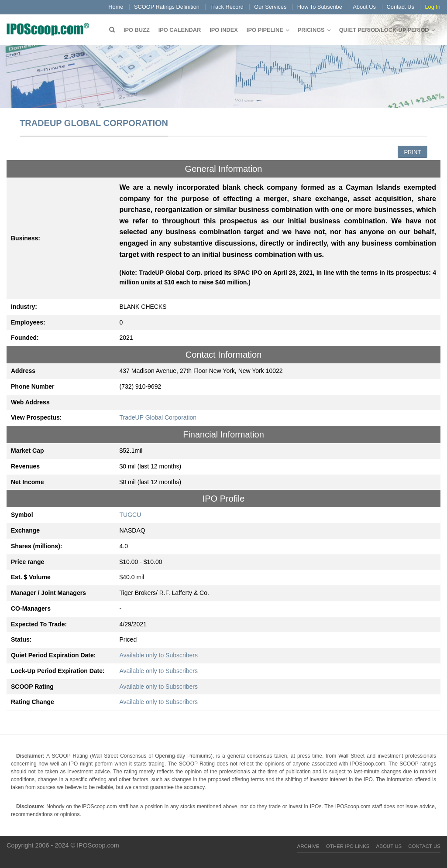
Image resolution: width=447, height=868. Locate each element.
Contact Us (401, 7)
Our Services (270, 7)
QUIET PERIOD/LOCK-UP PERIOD (384, 30)
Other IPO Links (348, 846)
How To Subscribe (320, 7)
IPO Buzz (137, 30)
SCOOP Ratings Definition (167, 7)
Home (116, 7)
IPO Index (224, 30)
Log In (433, 7)
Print (412, 152)
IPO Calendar (180, 30)
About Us (364, 7)
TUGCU (131, 515)
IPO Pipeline (265, 30)
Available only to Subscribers (159, 655)
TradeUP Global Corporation (158, 417)
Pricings (311, 30)
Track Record (227, 7)
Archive (308, 846)
